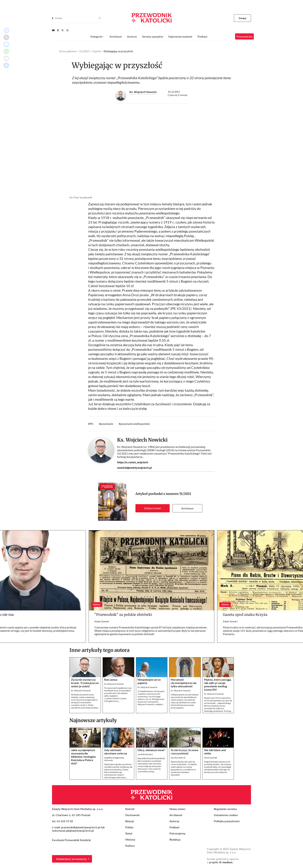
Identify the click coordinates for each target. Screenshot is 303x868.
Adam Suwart (102, 621)
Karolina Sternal (178, 758)
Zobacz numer (153, 508)
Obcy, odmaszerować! (151, 750)
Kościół (130, 809)
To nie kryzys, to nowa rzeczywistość (184, 752)
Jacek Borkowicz (145, 754)
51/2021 (185, 494)
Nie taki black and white (215, 752)
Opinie (97, 51)
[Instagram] (67, 30)
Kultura (130, 846)
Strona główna (68, 51)
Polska (129, 827)
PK (92, 424)
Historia (130, 839)
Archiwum (187, 508)
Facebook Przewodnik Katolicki (72, 840)
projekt (221, 862)
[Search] (53, 18)
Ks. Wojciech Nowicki (143, 92)
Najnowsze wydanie (180, 36)
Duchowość (133, 815)
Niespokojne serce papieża (149, 681)
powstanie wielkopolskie (135, 424)
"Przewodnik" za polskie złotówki (123, 615)
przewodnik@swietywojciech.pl (81, 827)
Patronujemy (177, 833)
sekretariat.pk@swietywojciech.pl (73, 831)
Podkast (202, 36)
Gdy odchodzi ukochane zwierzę (116, 752)
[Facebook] (58, 30)
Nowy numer (178, 809)
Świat (129, 833)
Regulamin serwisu (225, 809)
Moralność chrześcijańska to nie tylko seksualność (184, 683)
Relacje (130, 821)
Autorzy (132, 36)
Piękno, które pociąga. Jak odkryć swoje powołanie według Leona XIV (218, 685)
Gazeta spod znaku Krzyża (245, 615)
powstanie (107, 424)
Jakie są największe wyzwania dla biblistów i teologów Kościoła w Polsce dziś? (83, 757)
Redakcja (175, 839)
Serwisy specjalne (153, 36)
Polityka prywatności (227, 821)
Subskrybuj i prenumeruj (71, 859)
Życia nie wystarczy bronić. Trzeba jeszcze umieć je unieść (85, 683)
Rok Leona (111, 680)
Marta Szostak (210, 758)
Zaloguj (243, 18)
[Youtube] (53, 30)
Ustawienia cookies (226, 815)
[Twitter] (63, 30)
